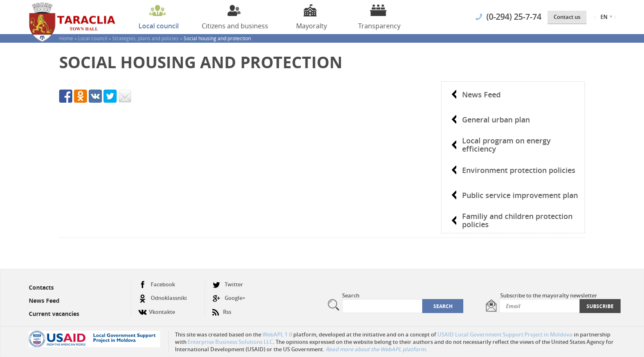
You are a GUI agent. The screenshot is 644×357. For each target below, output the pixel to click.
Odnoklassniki (163, 298)
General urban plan (496, 120)
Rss (222, 309)
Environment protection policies (519, 170)
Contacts (41, 287)
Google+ (229, 298)
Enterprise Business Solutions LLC (230, 342)
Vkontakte (157, 309)
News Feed (481, 94)
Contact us (567, 17)
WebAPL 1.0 (277, 334)
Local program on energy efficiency (506, 145)
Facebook (157, 284)
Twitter (228, 284)
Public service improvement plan (520, 195)
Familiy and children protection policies (517, 220)
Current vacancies (54, 314)
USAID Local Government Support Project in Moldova (505, 334)
